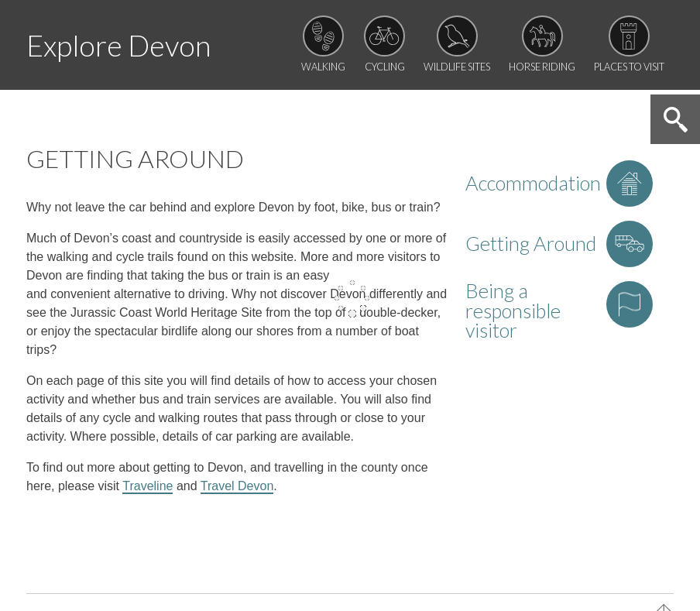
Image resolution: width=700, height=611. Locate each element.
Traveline (148, 486)
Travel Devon (237, 486)
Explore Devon (118, 45)
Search (675, 119)
